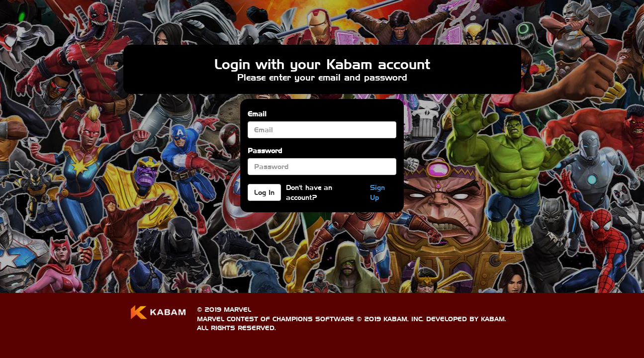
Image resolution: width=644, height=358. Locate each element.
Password (265, 151)
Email (257, 114)
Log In (264, 192)
